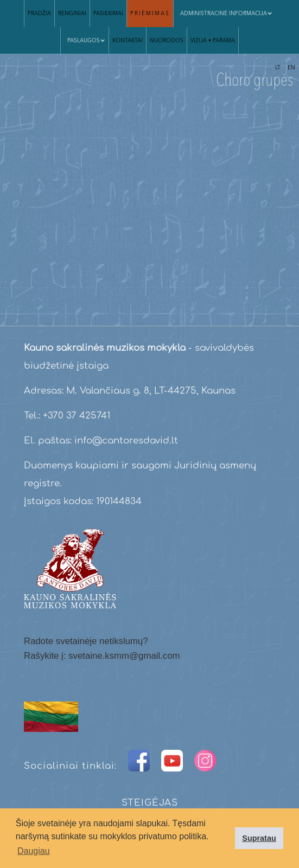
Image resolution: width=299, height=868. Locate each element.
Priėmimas (150, 14)
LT (278, 68)
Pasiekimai (108, 14)
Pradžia (39, 14)
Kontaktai (128, 41)
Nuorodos (167, 41)
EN (291, 68)
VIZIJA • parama (213, 41)
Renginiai (72, 14)
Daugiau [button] (34, 851)
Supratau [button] (259, 838)
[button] (85, 41)
